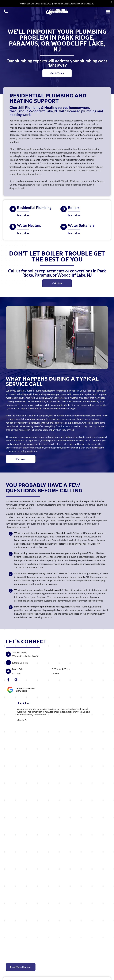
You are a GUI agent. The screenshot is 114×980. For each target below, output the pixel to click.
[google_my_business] (16, 680)
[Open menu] (108, 4)
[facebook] (8, 680)
